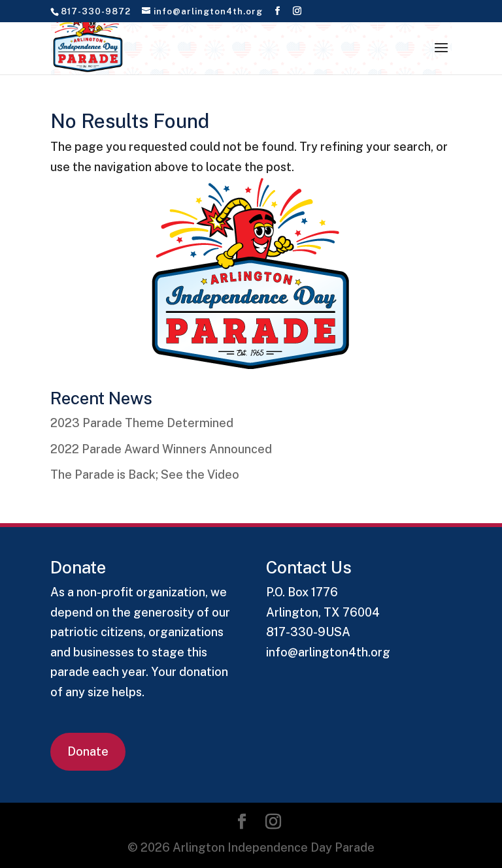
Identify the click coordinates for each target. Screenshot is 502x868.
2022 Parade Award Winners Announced (161, 449)
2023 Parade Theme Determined (142, 423)
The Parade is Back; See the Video (145, 474)
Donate (88, 751)
